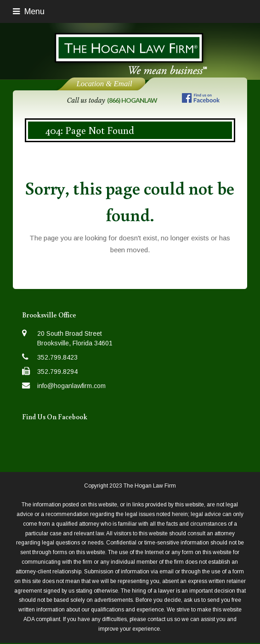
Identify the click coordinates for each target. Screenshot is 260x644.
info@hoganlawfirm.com (71, 386)
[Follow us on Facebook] (201, 100)
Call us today (112, 100)
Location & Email (104, 84)
